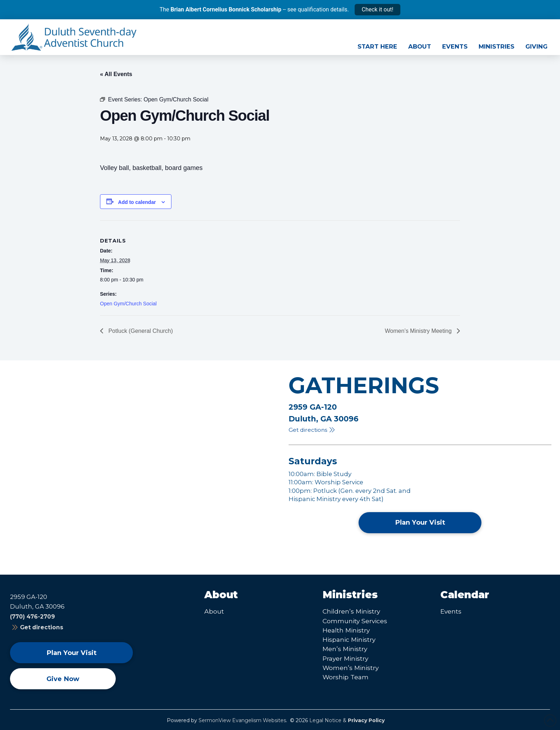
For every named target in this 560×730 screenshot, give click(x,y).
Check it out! (378, 9)
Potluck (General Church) (140, 331)
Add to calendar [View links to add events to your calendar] (137, 202)
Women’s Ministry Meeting (419, 331)
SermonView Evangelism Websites (242, 720)
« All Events (116, 74)
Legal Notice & (347, 720)
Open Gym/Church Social (128, 304)
